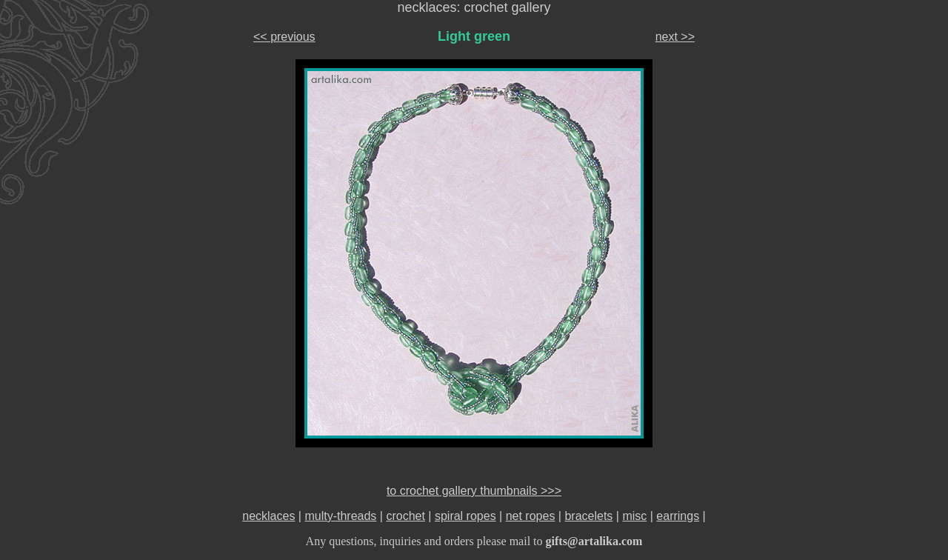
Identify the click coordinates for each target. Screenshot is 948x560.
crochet (405, 516)
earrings (678, 516)
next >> (675, 37)
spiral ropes (465, 516)
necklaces (268, 516)
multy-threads (340, 516)
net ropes (531, 516)
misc (634, 516)
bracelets (588, 516)
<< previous (284, 37)
